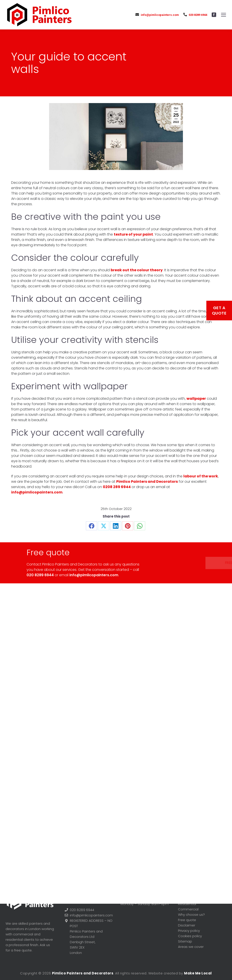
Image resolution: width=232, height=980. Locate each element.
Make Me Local (198, 973)
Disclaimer (187, 925)
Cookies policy (190, 936)
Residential (187, 904)
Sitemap (185, 941)
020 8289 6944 (195, 15)
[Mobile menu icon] (224, 15)
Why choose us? (191, 915)
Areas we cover (191, 947)
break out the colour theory (137, 270)
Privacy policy (189, 931)
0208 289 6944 (117, 487)
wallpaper (196, 399)
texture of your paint (133, 234)
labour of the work (201, 476)
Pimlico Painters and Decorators (147, 482)
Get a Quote (219, 310)
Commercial (188, 909)
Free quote (184, 563)
